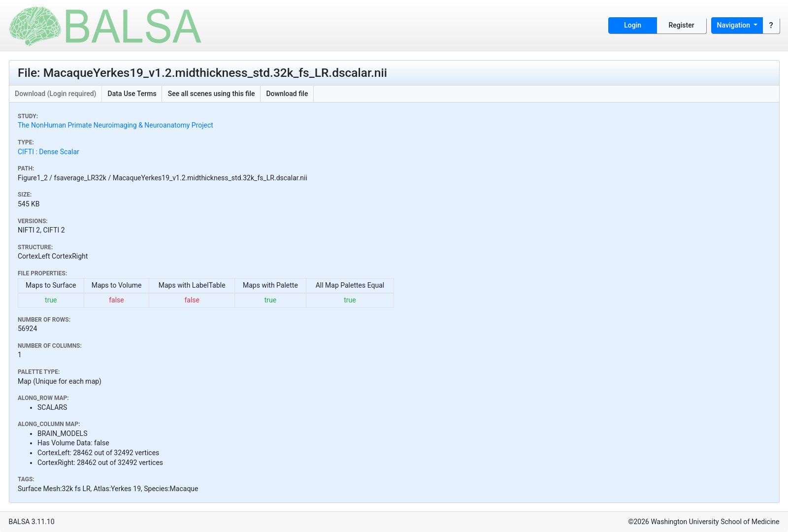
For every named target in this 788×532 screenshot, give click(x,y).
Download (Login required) (56, 94)
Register (682, 25)
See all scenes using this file (212, 94)
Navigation (735, 25)
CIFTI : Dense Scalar (49, 152)
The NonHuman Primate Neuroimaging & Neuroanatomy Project (115, 125)
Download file (287, 94)
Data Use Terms (132, 94)
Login (633, 25)
